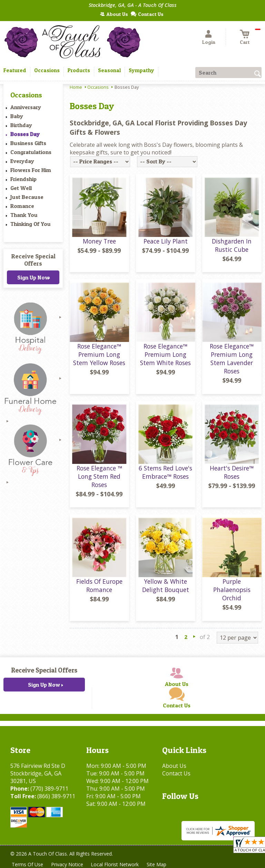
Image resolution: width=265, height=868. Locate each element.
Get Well (21, 188)
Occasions (98, 87)
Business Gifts (28, 143)
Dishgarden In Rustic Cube (232, 245)
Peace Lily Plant (166, 241)
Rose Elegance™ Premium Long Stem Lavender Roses (232, 359)
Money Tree (99, 241)
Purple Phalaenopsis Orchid (232, 590)
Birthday (21, 125)
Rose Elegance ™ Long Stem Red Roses (99, 476)
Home (76, 87)
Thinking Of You (31, 224)
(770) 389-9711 (49, 789)
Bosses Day (25, 134)
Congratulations (31, 152)
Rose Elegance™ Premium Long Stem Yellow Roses (99, 354)
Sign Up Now (33, 277)
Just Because (27, 197)
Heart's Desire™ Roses (232, 472)
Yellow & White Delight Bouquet (166, 585)
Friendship (23, 179)
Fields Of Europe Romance (99, 585)
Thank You (24, 215)
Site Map (158, 864)
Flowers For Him (31, 170)
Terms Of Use (28, 864)
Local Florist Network (116, 864)
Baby (17, 116)
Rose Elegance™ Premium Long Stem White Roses (165, 354)
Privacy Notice (68, 864)
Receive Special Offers (33, 260)
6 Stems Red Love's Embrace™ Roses (165, 472)
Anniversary (26, 107)
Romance (22, 206)
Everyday (22, 161)
